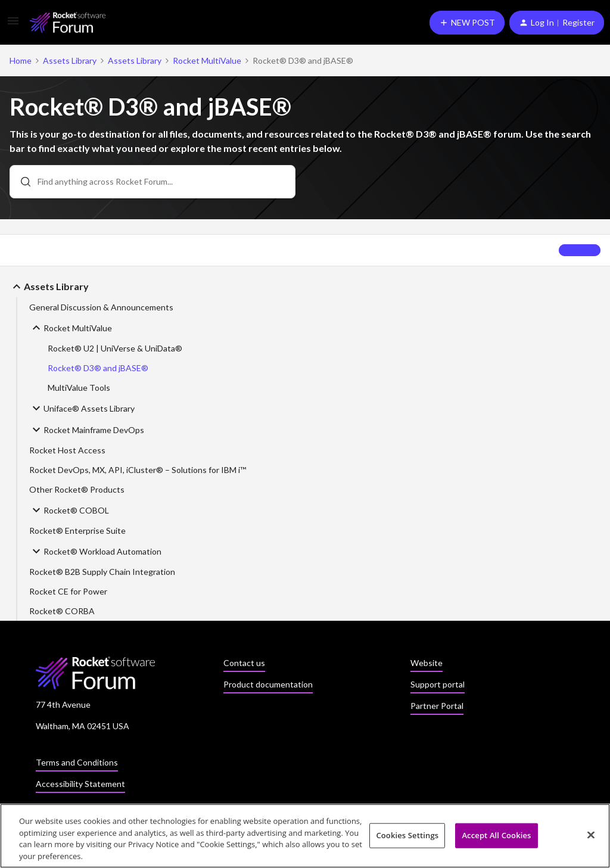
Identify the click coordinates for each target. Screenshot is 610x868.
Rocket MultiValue (207, 60)
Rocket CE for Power (68, 591)
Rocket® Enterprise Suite (77, 531)
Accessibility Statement (80, 784)
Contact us (244, 663)
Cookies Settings (407, 838)
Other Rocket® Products (77, 489)
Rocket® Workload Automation (95, 551)
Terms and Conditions (77, 762)
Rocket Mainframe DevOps (87, 430)
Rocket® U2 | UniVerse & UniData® (115, 348)
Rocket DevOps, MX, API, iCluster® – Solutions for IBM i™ (138, 470)
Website (427, 663)
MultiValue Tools (79, 388)
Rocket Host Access (67, 450)
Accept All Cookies (496, 838)
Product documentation (268, 684)
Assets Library (70, 60)
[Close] (591, 838)
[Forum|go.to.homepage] (68, 22)
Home (21, 60)
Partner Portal (437, 706)
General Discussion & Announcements (101, 307)
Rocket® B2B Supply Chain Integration (102, 572)
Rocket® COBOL (69, 510)
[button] (13, 25)
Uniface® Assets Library (82, 408)
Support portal (438, 684)
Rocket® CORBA (62, 611)
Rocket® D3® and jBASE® (98, 368)
